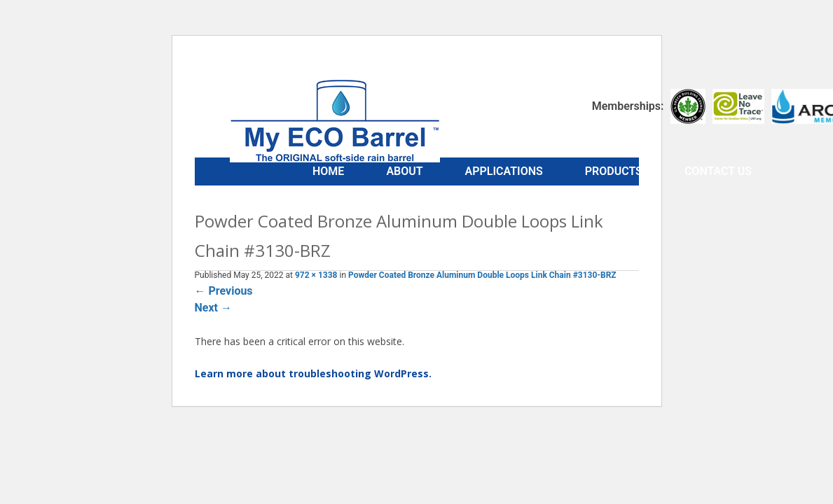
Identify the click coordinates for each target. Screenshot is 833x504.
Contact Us (718, 171)
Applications (504, 171)
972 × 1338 (316, 275)
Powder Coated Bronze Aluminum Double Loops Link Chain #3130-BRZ (482, 275)
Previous (224, 291)
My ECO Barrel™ (335, 120)
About (404, 171)
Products (614, 171)
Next (213, 308)
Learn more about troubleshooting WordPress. (313, 373)
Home (328, 171)
